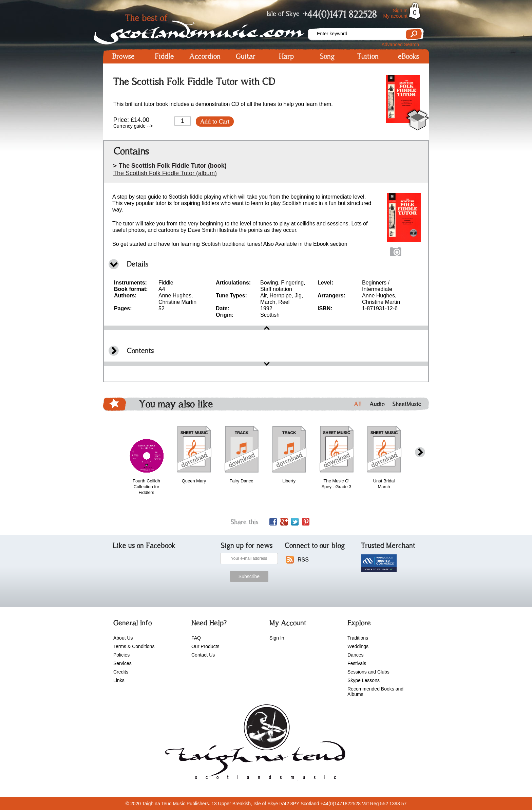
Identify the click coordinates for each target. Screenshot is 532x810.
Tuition (368, 56)
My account (395, 16)
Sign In (400, 11)
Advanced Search (400, 44)
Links (119, 680)
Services (122, 663)
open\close (266, 328)
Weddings (358, 646)
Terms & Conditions (134, 646)
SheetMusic (407, 404)
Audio (377, 404)
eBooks (408, 56)
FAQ (196, 638)
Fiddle (164, 56)
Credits (121, 672)
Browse (123, 56)
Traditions (358, 638)
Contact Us (203, 655)
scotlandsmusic (254, 744)
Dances (355, 655)
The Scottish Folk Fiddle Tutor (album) (165, 173)
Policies (121, 655)
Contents (140, 351)
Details (138, 264)
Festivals (357, 663)
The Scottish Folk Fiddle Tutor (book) (173, 166)
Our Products (205, 646)
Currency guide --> (133, 126)
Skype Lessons (364, 680)
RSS (303, 560)
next (420, 452)
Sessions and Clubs (368, 672)
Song (327, 56)
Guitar (246, 56)
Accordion (205, 56)
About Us (123, 638)
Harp (286, 56)
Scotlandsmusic (205, 27)
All (358, 404)
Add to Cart (215, 122)
